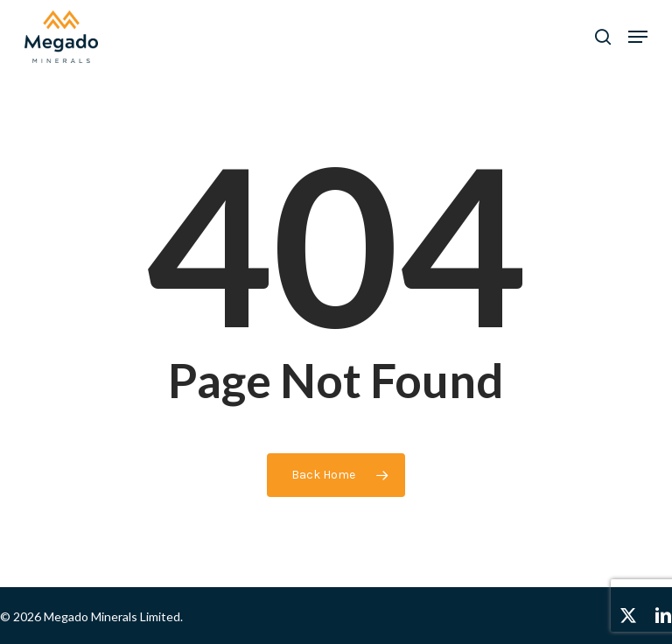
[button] (638, 37)
